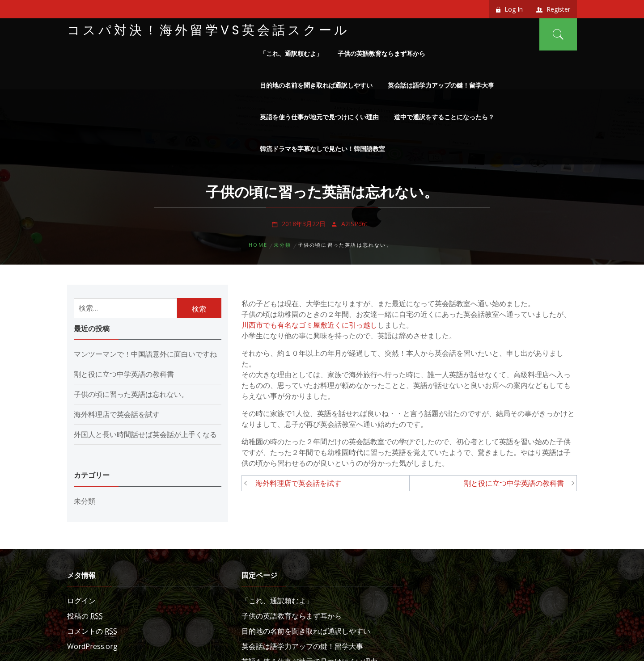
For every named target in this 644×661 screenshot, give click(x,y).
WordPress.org (92, 646)
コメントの (92, 631)
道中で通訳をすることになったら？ (444, 117)
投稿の (85, 616)
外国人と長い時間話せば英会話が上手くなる (145, 434)
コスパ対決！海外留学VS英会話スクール (208, 30)
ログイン (81, 601)
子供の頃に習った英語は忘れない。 (131, 394)
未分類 (85, 501)
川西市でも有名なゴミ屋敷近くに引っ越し (309, 325)
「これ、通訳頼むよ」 (291, 53)
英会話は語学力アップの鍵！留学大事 (441, 85)
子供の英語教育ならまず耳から (381, 53)
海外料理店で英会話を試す (298, 483)
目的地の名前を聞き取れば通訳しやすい (316, 85)
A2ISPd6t (354, 224)
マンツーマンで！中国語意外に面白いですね (145, 354)
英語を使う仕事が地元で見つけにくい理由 (319, 117)
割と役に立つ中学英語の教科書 (514, 483)
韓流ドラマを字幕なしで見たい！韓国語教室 (322, 149)
